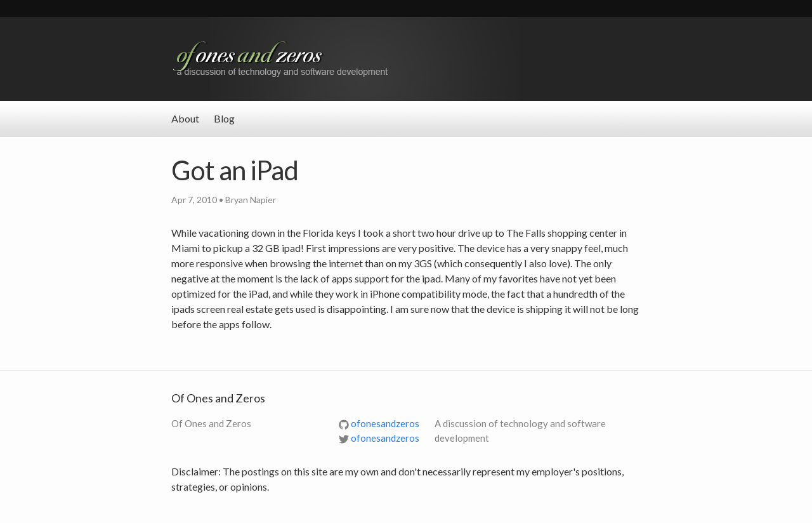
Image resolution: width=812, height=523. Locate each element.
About (185, 118)
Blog (224, 118)
